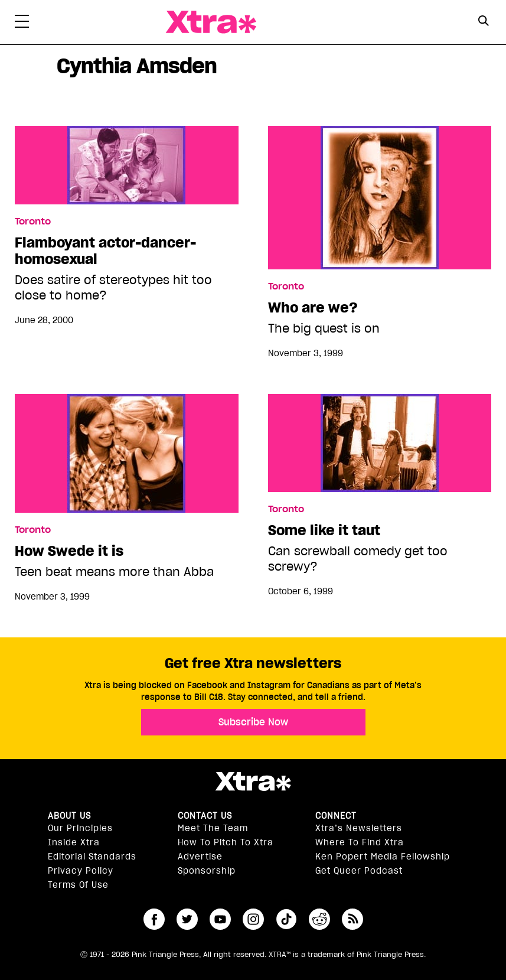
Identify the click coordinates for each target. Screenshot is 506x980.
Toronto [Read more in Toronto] (33, 222)
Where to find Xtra (360, 842)
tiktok (286, 919)
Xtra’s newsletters (359, 828)
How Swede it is (69, 551)
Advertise (200, 857)
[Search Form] (484, 22)
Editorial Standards (92, 857)
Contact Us (205, 816)
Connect (336, 816)
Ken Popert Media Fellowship (383, 857)
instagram (253, 919)
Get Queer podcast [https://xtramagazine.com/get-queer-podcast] (359, 871)
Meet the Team (213, 828)
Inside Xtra (74, 842)
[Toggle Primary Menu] (22, 24)
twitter (187, 919)
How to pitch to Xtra (226, 842)
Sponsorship (207, 871)
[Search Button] (484, 21)
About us (69, 816)
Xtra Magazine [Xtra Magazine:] (253, 782)
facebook (154, 919)
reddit (319, 919)
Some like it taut (324, 530)
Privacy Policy (81, 871)
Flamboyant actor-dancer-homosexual (105, 251)
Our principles (80, 828)
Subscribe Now (253, 722)
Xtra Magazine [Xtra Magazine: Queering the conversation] (211, 22)
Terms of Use (78, 885)
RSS (352, 919)
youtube (220, 919)
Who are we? (313, 308)
